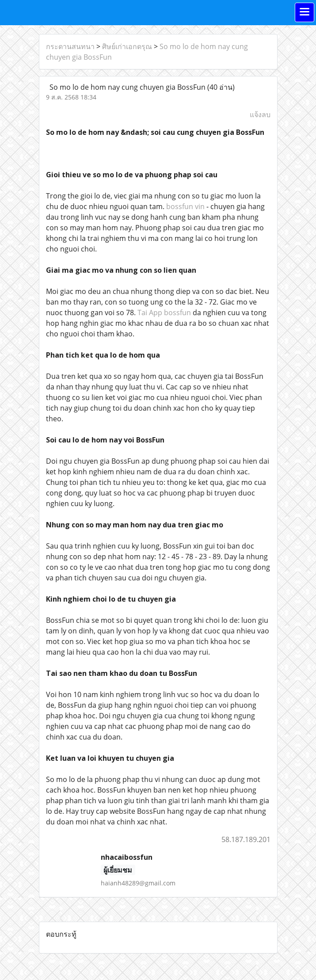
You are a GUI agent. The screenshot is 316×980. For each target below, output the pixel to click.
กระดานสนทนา (70, 46)
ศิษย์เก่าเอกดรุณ (127, 46)
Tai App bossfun (164, 313)
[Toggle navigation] (305, 12)
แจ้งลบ (260, 114)
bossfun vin (185, 206)
